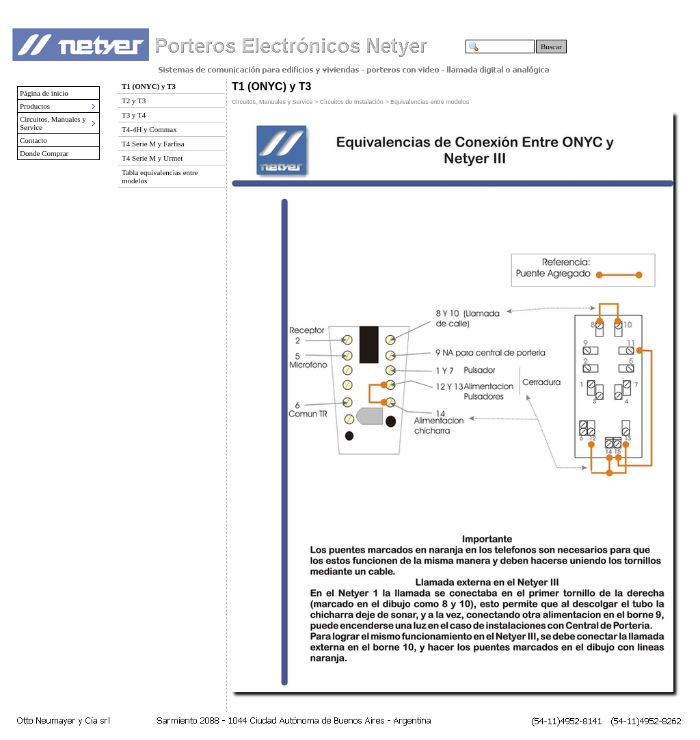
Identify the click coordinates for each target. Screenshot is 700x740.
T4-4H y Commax (149, 129)
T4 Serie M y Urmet (152, 158)
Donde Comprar (44, 153)
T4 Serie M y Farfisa (153, 144)
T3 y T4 (134, 115)
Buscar (551, 47)
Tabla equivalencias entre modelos (160, 176)
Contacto (33, 140)
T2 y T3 (134, 101)
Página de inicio (44, 93)
